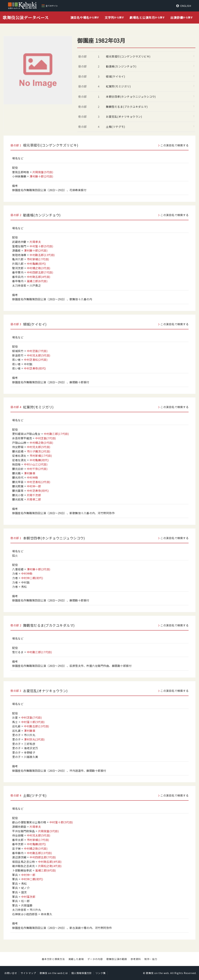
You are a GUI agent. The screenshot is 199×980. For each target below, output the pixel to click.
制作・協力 (151, 959)
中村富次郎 (28, 897)
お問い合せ (11, 973)
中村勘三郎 (56, 434)
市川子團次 (39, 451)
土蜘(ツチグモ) (115, 127)
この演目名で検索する (174, 145)
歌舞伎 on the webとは (54, 973)
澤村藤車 (30, 473)
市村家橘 (38, 259)
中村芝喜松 (36, 360)
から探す (85, 18)
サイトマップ (28, 973)
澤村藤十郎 (41, 176)
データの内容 (95, 959)
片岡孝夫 (35, 242)
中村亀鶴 (36, 264)
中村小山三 (36, 464)
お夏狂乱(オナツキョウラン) (124, 116)
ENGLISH (186, 6)
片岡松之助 (50, 866)
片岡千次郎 (34, 495)
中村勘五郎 (42, 255)
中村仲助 (33, 477)
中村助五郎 (39, 277)
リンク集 (101, 973)
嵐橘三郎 (37, 281)
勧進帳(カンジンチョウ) (121, 66)
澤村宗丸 (34, 739)
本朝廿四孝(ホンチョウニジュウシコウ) (131, 97)
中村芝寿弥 (35, 368)
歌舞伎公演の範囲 (117, 959)
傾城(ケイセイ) (115, 76)
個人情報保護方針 (82, 973)
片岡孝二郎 (34, 499)
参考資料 (136, 959)
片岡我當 (43, 172)
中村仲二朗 (32, 578)
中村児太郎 (39, 355)
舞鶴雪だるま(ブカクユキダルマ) (127, 107)
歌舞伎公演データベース (26, 17)
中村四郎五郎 (40, 272)
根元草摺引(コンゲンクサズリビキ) (128, 56)
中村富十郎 (41, 246)
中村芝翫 (37, 351)
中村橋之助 (39, 268)
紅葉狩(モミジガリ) (118, 86)
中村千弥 (37, 469)
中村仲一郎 (34, 486)
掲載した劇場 (76, 959)
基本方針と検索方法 (53, 959)
